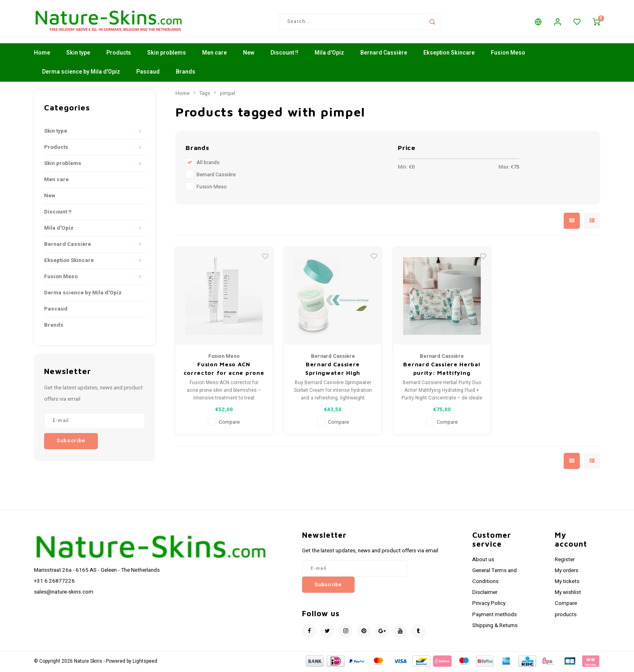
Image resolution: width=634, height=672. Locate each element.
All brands (208, 164)
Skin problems (167, 54)
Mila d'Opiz (329, 54)
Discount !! (284, 54)
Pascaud (148, 73)
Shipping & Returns (495, 627)
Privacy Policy (489, 605)
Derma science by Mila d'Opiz (81, 73)
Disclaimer (485, 594)
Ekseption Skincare (449, 54)
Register (565, 561)
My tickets (567, 583)
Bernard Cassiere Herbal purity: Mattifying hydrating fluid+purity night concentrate (442, 370)
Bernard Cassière (384, 54)
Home (42, 54)
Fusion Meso (508, 54)
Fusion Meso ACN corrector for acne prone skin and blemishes (224, 370)
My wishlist (568, 594)
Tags (205, 95)
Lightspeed (145, 662)
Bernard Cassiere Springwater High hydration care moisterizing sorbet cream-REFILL (333, 370)
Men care (215, 54)
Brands (186, 73)
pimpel (228, 95)
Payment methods (495, 616)
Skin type (78, 54)
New (249, 54)
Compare (229, 424)
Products (119, 54)
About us (483, 561)
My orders (566, 572)
